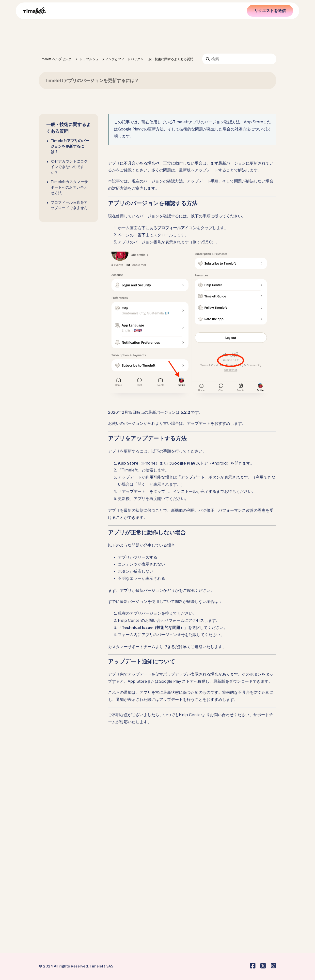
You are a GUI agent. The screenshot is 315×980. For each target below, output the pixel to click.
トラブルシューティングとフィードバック (110, 59)
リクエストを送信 (270, 11)
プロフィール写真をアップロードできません (69, 205)
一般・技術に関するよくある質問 (169, 59)
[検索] (239, 59)
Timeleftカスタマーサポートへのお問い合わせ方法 (69, 187)
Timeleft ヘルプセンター (57, 59)
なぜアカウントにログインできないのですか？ (69, 167)
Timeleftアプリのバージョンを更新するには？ (70, 146)
